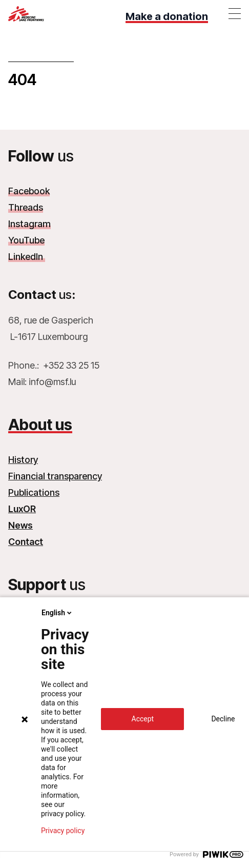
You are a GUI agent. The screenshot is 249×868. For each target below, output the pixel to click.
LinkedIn (27, 257)
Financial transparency (55, 476)
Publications (34, 492)
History (23, 460)
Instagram (29, 224)
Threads (26, 207)
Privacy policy (63, 831)
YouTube (26, 240)
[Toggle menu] (235, 13)
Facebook (29, 191)
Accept (143, 719)
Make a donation (167, 16)
